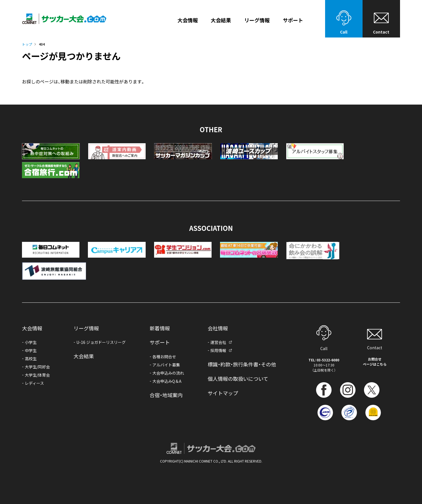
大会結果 (221, 21)
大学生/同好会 (37, 367)
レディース (34, 383)
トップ (27, 44)
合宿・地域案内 (166, 395)
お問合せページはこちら (375, 362)
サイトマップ (223, 393)
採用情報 (218, 350)
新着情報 (160, 328)
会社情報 (218, 328)
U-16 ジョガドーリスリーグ (101, 342)
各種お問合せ (164, 357)
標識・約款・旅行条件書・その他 (242, 364)
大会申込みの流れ (168, 373)
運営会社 (218, 342)
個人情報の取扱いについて (238, 379)
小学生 (31, 342)
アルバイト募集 (166, 365)
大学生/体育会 (37, 375)
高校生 (31, 359)
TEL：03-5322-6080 (324, 360)
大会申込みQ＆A (167, 381)
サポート (160, 342)
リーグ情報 (257, 21)
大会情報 (188, 21)
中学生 (31, 350)
